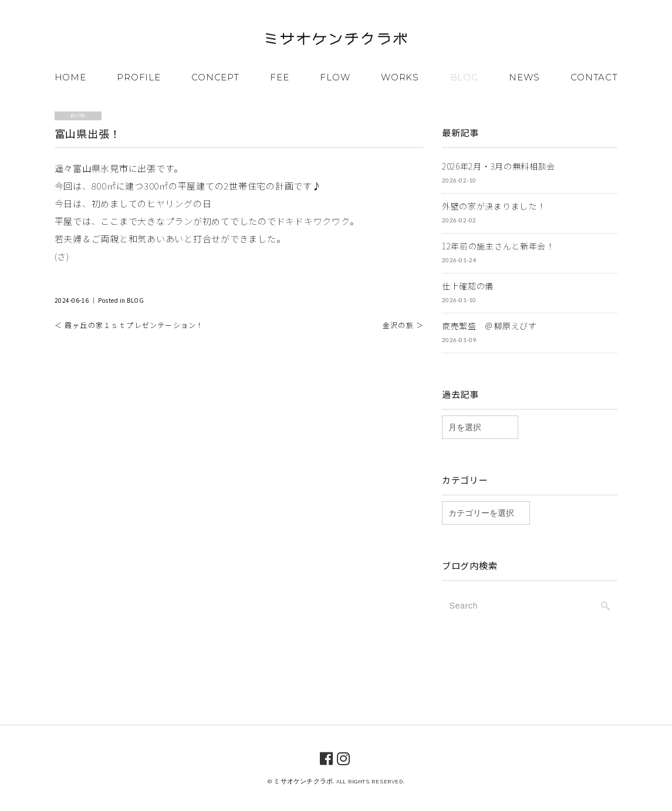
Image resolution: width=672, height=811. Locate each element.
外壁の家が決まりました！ (494, 205)
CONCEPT (215, 77)
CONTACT (594, 77)
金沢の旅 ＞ (403, 324)
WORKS (400, 77)
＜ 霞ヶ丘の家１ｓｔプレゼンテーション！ (129, 324)
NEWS (524, 77)
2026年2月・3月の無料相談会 (499, 165)
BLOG (464, 77)
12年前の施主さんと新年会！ (498, 245)
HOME (70, 77)
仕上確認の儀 (468, 285)
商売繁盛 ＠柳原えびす (489, 325)
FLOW (335, 77)
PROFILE (139, 77)
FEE (279, 77)
